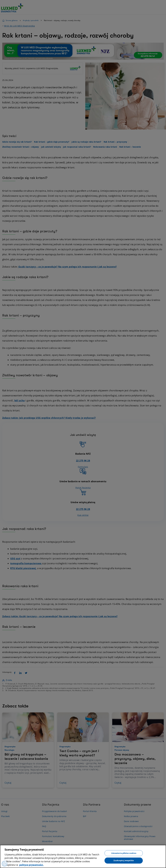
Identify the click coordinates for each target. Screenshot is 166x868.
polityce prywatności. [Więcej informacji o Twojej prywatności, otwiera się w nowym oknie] (31, 865)
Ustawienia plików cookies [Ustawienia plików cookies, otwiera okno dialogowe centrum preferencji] (124, 853)
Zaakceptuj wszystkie (124, 860)
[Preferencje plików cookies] (5, 864)
